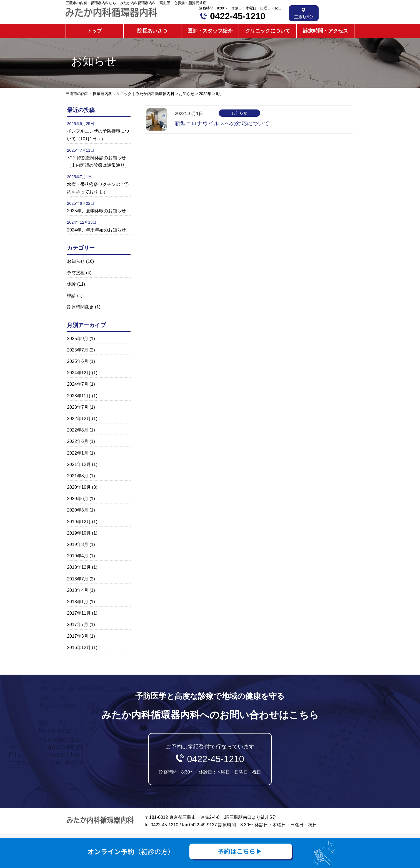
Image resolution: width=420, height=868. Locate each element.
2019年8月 (78, 544)
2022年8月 (78, 430)
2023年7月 (78, 407)
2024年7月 (78, 384)
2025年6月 (78, 361)
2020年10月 (79, 487)
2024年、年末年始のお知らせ (96, 230)
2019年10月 (79, 533)
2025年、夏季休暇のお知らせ (96, 211)
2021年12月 (79, 464)
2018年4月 (78, 590)
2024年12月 (79, 373)
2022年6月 (78, 441)
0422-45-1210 (238, 16)
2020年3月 (78, 510)
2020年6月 (78, 499)
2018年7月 (78, 579)
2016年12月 (79, 648)
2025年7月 (78, 350)
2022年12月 (79, 419)
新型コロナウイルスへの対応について (222, 123)
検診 (71, 295)
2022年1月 (78, 453)
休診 (71, 284)
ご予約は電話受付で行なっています (210, 759)
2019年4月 (78, 556)
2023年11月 (79, 396)
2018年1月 (78, 602)
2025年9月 (78, 339)
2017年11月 (79, 613)
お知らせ (76, 261)
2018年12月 (79, 567)
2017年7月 (78, 624)
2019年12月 (79, 522)
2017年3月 (78, 636)
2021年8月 (78, 476)
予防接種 (76, 273)
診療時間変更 (80, 307)
